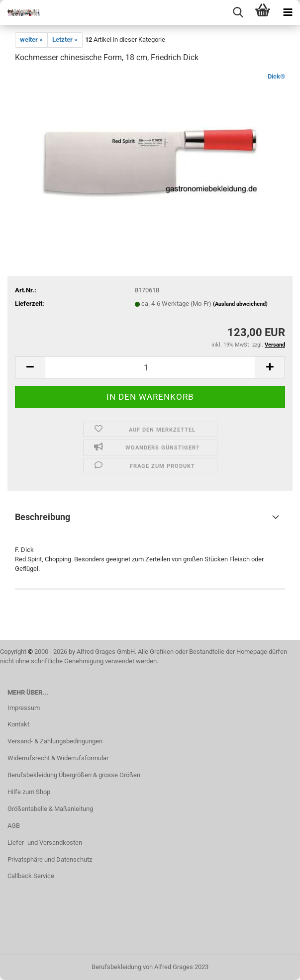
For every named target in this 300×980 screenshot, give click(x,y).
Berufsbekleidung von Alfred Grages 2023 (150, 967)
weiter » (31, 40)
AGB (14, 826)
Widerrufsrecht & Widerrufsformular (58, 758)
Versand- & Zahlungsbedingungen (55, 741)
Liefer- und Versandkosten (45, 843)
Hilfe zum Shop (29, 792)
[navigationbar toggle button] (288, 12)
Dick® (276, 76)
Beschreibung (43, 517)
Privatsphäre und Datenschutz (50, 859)
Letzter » (65, 40)
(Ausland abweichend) (240, 304)
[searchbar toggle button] (238, 12)
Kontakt (18, 724)
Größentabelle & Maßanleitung (50, 809)
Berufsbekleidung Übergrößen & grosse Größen (74, 775)
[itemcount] (150, 367)
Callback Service (31, 876)
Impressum (24, 708)
